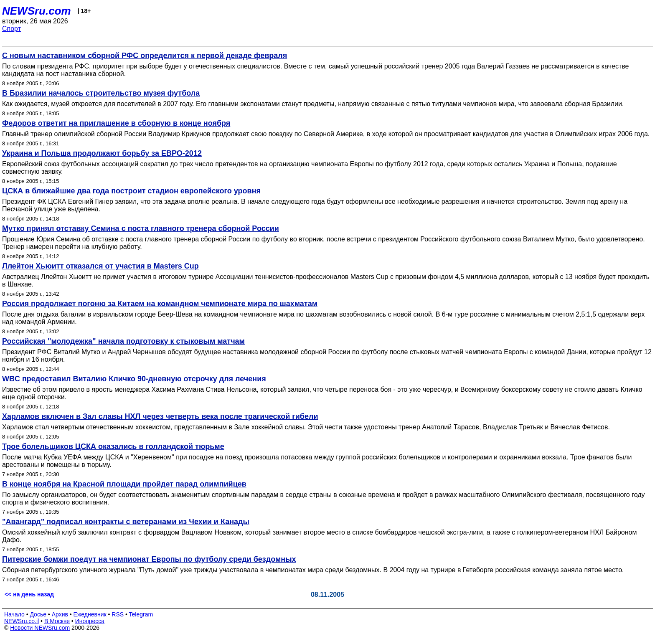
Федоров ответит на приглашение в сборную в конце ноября (116, 123)
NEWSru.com (37, 11)
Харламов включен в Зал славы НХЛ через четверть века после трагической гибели (160, 416)
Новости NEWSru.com (40, 628)
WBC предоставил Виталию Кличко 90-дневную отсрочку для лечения (134, 379)
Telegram (141, 614)
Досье (38, 614)
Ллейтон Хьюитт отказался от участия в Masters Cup (100, 266)
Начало (14, 614)
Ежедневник (90, 614)
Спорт (11, 29)
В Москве (57, 621)
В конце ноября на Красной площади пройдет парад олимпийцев (124, 484)
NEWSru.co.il (22, 621)
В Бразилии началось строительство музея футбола (101, 93)
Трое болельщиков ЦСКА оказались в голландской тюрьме (113, 446)
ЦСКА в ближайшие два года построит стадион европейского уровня (131, 191)
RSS (118, 614)
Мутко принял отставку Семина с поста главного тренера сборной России (141, 228)
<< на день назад (29, 594)
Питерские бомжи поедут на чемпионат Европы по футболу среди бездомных (149, 559)
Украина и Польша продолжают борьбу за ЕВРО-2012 (102, 153)
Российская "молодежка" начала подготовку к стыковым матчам (123, 341)
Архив (60, 614)
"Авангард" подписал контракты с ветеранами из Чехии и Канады (126, 522)
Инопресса (90, 621)
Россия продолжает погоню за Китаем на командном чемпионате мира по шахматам (160, 304)
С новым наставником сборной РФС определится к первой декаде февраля (145, 56)
